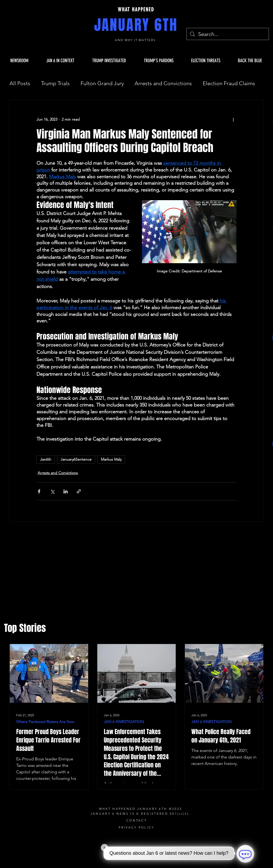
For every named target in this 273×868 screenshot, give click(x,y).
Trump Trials (55, 83)
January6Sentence (76, 459)
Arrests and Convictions (163, 83)
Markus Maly (111, 459)
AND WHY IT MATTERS (136, 40)
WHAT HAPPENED (136, 9)
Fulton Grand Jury (102, 83)
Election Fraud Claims (229, 83)
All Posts (20, 83)
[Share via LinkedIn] (66, 491)
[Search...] (228, 34)
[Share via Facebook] (39, 491)
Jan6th (46, 459)
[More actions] (233, 119)
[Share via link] (79, 491)
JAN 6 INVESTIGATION (124, 722)
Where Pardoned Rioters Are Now (45, 722)
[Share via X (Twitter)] (52, 491)
